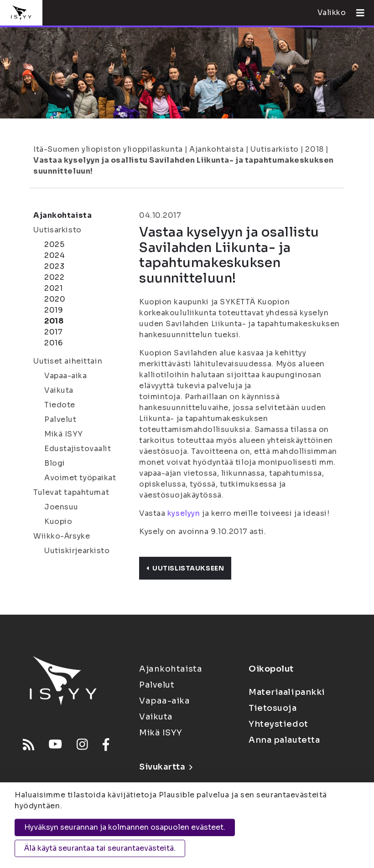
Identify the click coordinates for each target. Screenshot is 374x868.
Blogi (55, 463)
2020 (55, 299)
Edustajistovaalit (78, 449)
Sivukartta (166, 767)
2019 (54, 310)
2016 (53, 343)
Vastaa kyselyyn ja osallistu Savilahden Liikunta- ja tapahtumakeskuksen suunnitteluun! (184, 166)
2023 (54, 266)
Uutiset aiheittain (68, 361)
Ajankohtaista (216, 149)
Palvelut (60, 419)
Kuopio (58, 521)
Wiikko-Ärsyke (62, 536)
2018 (314, 149)
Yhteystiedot (278, 724)
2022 (54, 277)
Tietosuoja (273, 708)
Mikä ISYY (64, 434)
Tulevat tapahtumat (71, 492)
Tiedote (60, 405)
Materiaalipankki (287, 692)
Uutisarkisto (275, 149)
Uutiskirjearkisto (77, 551)
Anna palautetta (284, 740)
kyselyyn (184, 513)
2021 (53, 288)
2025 (54, 244)
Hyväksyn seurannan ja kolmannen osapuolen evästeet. (125, 827)
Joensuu (61, 507)
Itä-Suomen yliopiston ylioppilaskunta (108, 149)
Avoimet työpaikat (80, 478)
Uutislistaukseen (185, 568)
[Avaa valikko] (357, 13)
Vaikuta (59, 390)
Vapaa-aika (66, 376)
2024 (55, 255)
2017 (53, 332)
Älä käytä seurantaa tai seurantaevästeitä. (100, 848)
